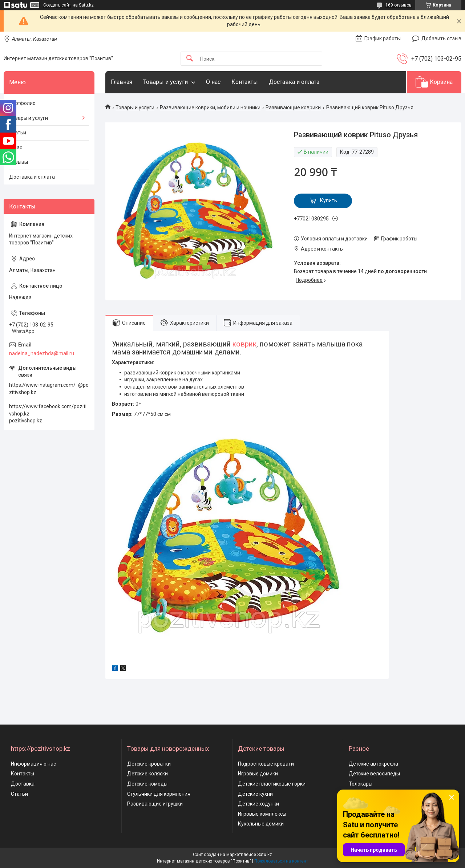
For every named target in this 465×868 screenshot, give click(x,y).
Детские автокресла (373, 764)
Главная (122, 82)
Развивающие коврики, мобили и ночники (210, 108)
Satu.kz (265, 855)
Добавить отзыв (441, 38)
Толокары (361, 784)
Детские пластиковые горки (272, 784)
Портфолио (22, 103)
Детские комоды (147, 784)
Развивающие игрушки (155, 804)
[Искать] (190, 59)
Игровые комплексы (262, 814)
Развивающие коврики (293, 108)
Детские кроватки (149, 764)
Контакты (245, 82)
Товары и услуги (165, 82)
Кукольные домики (261, 824)
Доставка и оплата (294, 82)
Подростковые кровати (266, 764)
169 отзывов (399, 5)
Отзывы (19, 162)
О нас (213, 82)
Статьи (18, 133)
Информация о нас (33, 764)
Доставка (23, 784)
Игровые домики (258, 774)
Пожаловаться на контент (281, 861)
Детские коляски (147, 774)
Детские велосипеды (374, 774)
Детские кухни (255, 794)
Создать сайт (57, 5)
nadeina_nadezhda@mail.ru (42, 353)
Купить (329, 200)
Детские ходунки (258, 804)
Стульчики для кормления (159, 794)
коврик (244, 344)
